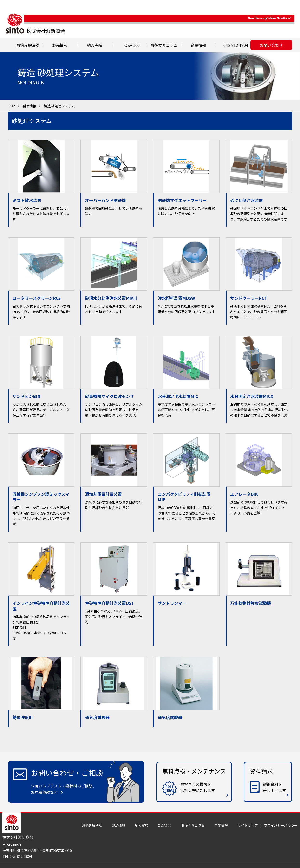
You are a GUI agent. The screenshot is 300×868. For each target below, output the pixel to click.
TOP (11, 106)
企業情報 (221, 825)
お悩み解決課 (92, 825)
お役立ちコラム (193, 825)
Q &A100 (165, 825)
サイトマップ (248, 825)
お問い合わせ (271, 45)
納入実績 (142, 825)
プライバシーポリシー (281, 825)
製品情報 (60, 45)
